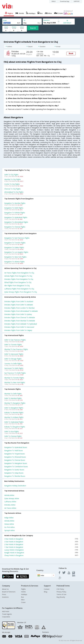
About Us (5, 589)
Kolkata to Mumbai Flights (14, 413)
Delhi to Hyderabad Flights (14, 422)
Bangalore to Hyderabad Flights (16, 217)
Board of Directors (9, 592)
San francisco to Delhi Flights (15, 373)
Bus (22, 597)
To (24, 20)
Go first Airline (10, 527)
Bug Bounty (61, 597)
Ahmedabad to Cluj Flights (14, 192)
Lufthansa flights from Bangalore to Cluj (19, 289)
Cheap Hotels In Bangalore (41, 555)
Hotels (23, 592)
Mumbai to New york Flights (15, 382)
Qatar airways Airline (12, 498)
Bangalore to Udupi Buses (14, 473)
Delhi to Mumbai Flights (13, 398)
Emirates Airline (10, 505)
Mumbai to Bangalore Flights (15, 403)
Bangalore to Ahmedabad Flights (16, 222)
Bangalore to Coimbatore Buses (16, 467)
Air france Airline (10, 508)
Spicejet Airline (10, 530)
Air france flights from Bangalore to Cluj (19, 273)
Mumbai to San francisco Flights (16, 349)
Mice (23, 600)
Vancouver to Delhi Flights (14, 368)
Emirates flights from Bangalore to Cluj (19, 279)
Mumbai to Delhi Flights (13, 394)
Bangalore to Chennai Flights (15, 227)
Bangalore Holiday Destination (15, 486)
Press (4, 594)
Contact (47, 589)
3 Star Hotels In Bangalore (41, 542)
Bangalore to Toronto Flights (15, 243)
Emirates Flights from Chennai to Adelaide (20, 317)
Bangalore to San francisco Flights (17, 238)
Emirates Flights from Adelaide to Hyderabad (21, 324)
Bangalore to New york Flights (15, 257)
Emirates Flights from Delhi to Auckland (19, 302)
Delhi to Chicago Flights (13, 359)
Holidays (24, 594)
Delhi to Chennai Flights (13, 436)
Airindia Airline (9, 495)
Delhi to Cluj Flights (11, 175)
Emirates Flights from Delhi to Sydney (18, 314)
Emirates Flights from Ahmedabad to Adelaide (21, 311)
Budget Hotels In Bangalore (41, 553)
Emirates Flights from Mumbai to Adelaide (20, 321)
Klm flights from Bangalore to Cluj (17, 286)
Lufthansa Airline (10, 502)
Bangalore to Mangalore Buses (16, 463)
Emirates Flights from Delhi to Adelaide (19, 305)
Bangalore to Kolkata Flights (15, 213)
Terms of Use (61, 594)
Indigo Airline (9, 518)
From (5, 20)
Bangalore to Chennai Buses (15, 460)
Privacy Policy (61, 592)
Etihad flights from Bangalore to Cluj (18, 282)
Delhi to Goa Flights (12, 431)
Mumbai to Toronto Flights (14, 378)
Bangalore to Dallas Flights (14, 247)
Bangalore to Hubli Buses (14, 451)
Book (71, 53)
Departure (46, 20)
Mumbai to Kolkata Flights (14, 417)
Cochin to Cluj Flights (12, 184)
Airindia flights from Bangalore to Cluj (18, 276)
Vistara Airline (9, 524)
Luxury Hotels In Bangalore (41, 550)
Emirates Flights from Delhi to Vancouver (19, 327)
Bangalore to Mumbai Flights (15, 203)
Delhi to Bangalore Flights (14, 408)
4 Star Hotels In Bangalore (41, 539)
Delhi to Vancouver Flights (14, 354)
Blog (45, 592)
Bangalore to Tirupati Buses (15, 454)
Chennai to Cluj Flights (12, 189)
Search (33, 28)
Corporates (6, 617)
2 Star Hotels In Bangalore (41, 544)
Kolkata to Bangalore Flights (15, 427)
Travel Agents (7, 614)
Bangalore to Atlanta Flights (14, 262)
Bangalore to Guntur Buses (14, 470)
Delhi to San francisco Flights (15, 340)
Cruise (23, 602)
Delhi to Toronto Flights (13, 345)
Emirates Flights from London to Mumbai (19, 308)
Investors (5, 597)
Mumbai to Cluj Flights (13, 179)
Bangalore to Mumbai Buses (15, 476)
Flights (23, 589)
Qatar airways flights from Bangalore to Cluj (21, 292)
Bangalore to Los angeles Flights (16, 252)
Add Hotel (6, 611)
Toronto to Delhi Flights (13, 364)
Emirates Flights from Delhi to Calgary (18, 330)
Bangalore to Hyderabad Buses (16, 447)
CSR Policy (60, 589)
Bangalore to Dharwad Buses (15, 457)
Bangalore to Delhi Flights (14, 208)
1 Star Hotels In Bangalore (41, 547)
